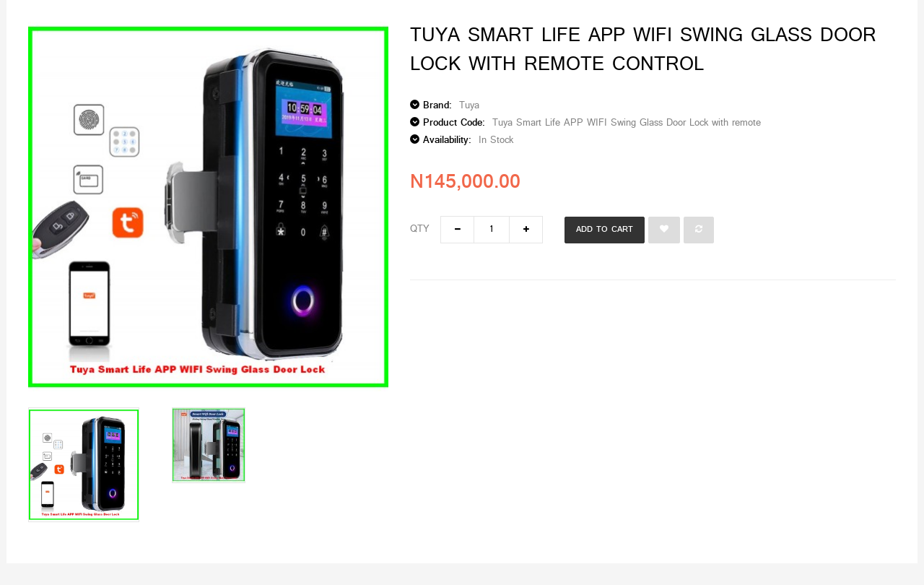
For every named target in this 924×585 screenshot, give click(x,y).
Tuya (469, 106)
